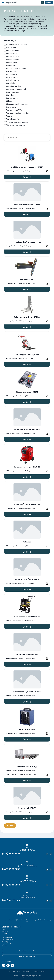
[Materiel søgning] (27, 138)
